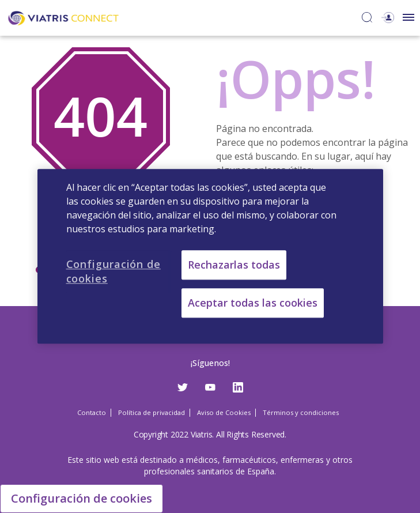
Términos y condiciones (301, 412)
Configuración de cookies (82, 498)
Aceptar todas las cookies (253, 303)
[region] (210, 256)
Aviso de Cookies (224, 412)
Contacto (92, 412)
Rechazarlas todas (234, 265)
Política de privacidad (152, 412)
